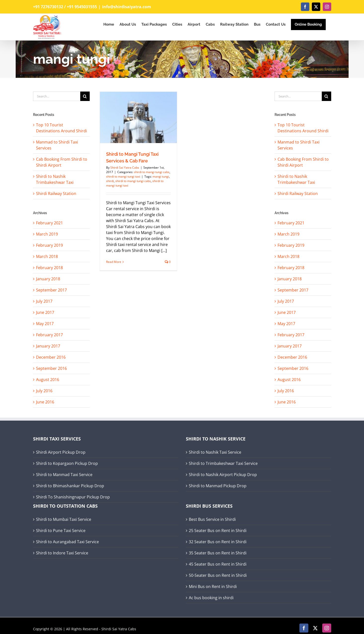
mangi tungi (161, 176)
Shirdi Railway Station (56, 194)
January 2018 (48, 279)
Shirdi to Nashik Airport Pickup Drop (223, 475)
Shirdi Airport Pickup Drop (61, 452)
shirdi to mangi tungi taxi (123, 176)
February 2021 (49, 223)
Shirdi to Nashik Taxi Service (215, 452)
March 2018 (47, 256)
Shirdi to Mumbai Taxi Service (64, 519)
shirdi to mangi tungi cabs (152, 172)
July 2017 (44, 301)
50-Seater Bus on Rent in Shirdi (218, 575)
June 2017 (45, 312)
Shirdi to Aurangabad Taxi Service (67, 542)
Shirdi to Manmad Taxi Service (64, 475)
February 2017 (49, 335)
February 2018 (49, 268)
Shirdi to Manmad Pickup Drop (218, 486)
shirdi (110, 181)
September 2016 (51, 368)
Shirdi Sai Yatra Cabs (125, 168)
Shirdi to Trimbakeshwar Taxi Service (223, 463)
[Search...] (57, 96)
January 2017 (48, 346)
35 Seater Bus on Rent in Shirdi (218, 553)
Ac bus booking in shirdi (211, 598)
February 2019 (49, 245)
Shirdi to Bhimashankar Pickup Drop (70, 486)
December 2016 (51, 357)
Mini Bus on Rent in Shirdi (213, 586)
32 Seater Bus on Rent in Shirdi (218, 542)
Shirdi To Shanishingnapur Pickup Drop (73, 497)
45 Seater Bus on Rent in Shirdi (218, 564)
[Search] (85, 96)
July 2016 (44, 391)
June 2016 (45, 402)
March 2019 (47, 234)
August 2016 (48, 380)
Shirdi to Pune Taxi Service (61, 531)
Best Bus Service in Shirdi (212, 519)
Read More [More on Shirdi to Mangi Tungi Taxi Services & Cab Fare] (114, 262)
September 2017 (51, 290)
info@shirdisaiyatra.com (127, 7)
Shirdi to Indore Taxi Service (62, 553)
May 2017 (45, 324)
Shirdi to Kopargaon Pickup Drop (67, 463)
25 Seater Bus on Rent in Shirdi (218, 531)
